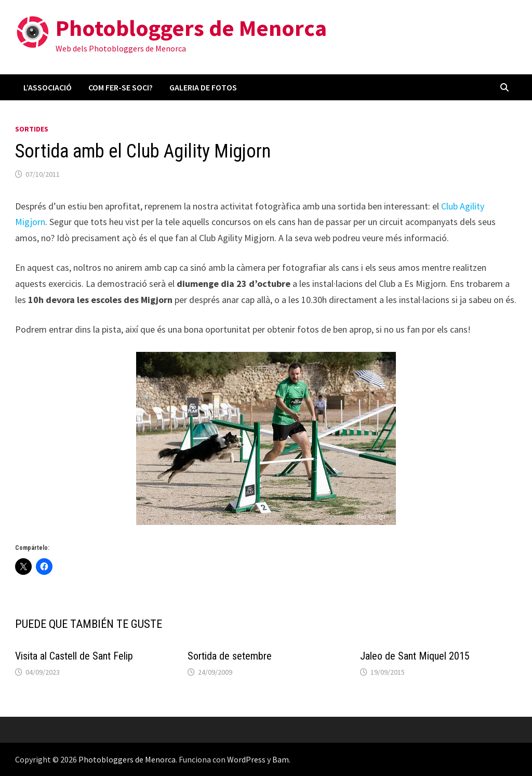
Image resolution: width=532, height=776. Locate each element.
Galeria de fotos (203, 87)
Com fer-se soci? (121, 87)
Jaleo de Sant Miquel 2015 (415, 656)
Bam (281, 759)
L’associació (48, 87)
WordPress (246, 759)
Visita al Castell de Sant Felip (74, 656)
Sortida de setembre (230, 656)
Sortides (32, 129)
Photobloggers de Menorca (191, 28)
